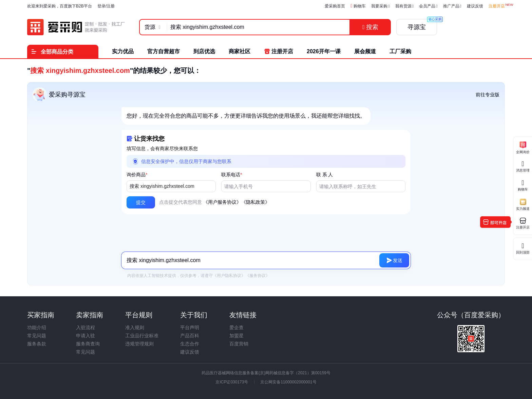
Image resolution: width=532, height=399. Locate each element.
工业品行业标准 (142, 336)
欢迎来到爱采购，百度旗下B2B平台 (60, 6)
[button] (141, 202)
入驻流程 (85, 327)
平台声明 (190, 327)
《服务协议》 (258, 276)
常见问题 (37, 336)
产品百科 (190, 336)
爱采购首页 (335, 6)
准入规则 (135, 327)
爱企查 (236, 327)
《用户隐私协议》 (229, 276)
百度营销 (239, 344)
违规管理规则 (139, 344)
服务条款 (37, 344)
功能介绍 (37, 327)
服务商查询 (88, 344)
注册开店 (497, 6)
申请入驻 (85, 336)
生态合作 (190, 344)
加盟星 (236, 336)
